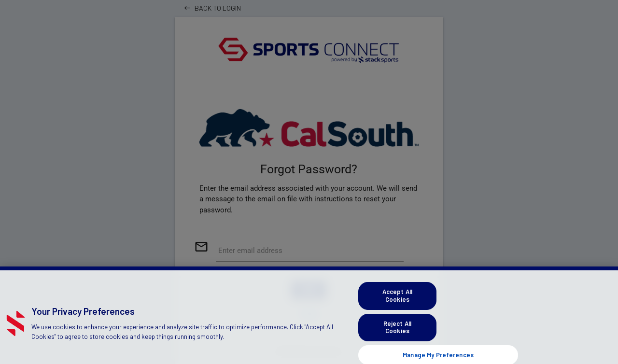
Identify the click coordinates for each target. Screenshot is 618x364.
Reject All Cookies (397, 331)
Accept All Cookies (397, 300)
